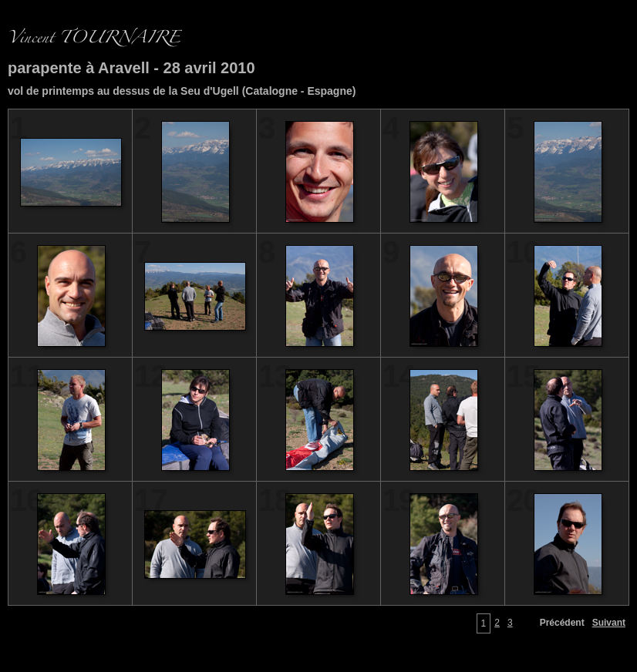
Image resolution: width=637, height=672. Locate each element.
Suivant (609, 623)
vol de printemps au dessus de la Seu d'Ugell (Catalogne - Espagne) (182, 91)
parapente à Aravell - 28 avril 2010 (131, 68)
